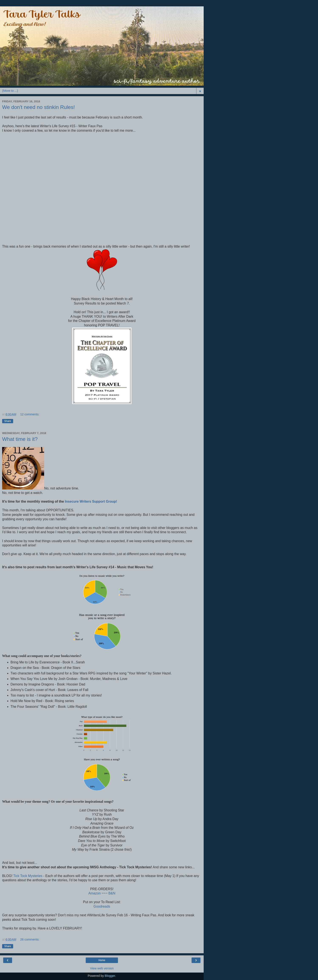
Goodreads (102, 906)
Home (102, 960)
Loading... (55, 190)
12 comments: (30, 414)
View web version (102, 968)
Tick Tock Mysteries (28, 876)
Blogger (110, 976)
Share (8, 421)
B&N (112, 893)
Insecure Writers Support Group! (91, 501)
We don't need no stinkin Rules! (39, 107)
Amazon (94, 893)
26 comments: (30, 939)
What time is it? (20, 439)
